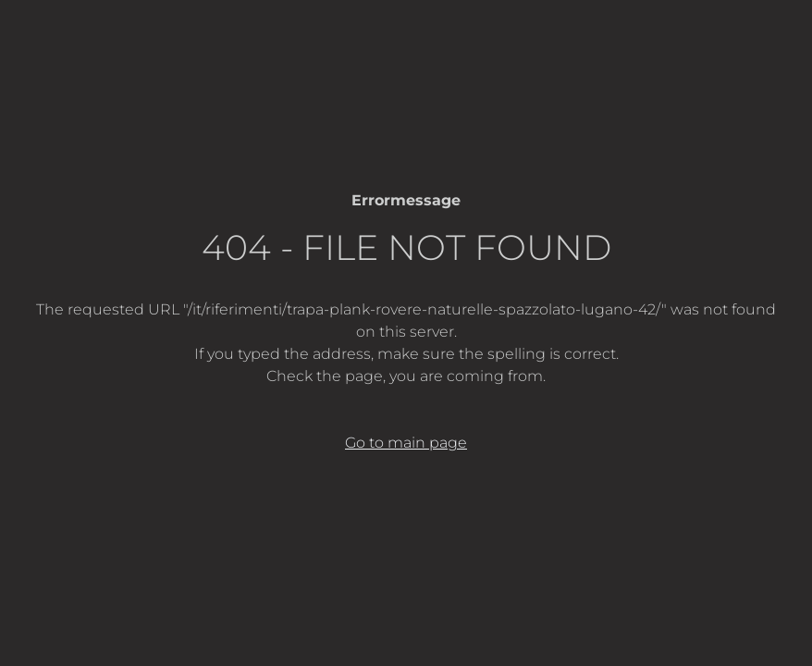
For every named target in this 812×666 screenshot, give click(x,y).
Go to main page (406, 443)
